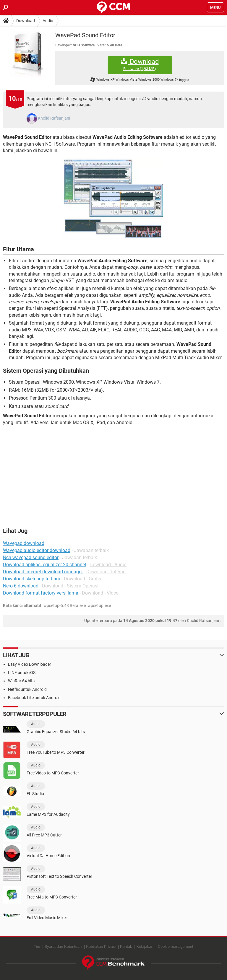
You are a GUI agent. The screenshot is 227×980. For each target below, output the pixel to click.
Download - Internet (107, 572)
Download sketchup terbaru (32, 579)
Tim (37, 946)
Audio (48, 21)
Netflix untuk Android (27, 689)
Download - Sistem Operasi (70, 586)
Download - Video (100, 593)
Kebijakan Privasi (101, 946)
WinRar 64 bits (21, 681)
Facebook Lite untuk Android (34, 698)
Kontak (126, 946)
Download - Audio (108, 565)
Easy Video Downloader (30, 664)
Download (26, 21)
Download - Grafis (82, 579)
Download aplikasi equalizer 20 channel (44, 565)
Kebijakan (145, 946)
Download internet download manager (43, 572)
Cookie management (176, 946)
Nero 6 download (21, 586)
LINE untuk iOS (22, 673)
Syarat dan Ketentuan (63, 946)
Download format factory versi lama (41, 593)
